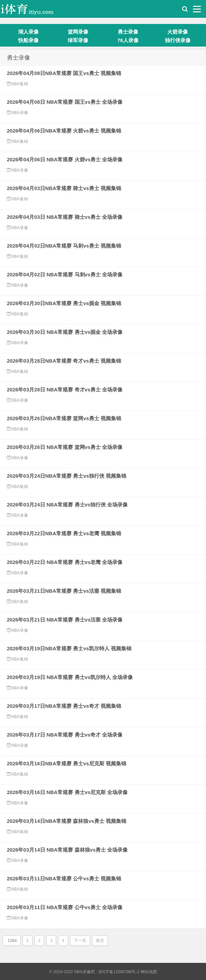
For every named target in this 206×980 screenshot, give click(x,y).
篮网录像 (78, 32)
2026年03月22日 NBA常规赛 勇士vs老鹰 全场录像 (65, 562)
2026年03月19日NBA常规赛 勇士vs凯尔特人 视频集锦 (69, 648)
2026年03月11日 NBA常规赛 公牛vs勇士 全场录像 (65, 907)
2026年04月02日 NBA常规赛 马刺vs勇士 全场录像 (65, 274)
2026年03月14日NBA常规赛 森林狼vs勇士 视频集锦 (67, 821)
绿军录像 (78, 40)
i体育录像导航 (34, 11)
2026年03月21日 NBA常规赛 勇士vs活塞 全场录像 (65, 620)
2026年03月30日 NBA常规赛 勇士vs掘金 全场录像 (65, 332)
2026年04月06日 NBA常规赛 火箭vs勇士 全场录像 (65, 159)
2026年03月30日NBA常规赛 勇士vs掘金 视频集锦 (64, 303)
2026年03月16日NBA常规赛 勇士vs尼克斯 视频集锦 (67, 763)
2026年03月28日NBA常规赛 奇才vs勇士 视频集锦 (64, 361)
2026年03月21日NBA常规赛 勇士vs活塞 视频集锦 (64, 591)
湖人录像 (28, 32)
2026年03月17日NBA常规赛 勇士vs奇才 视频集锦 (64, 706)
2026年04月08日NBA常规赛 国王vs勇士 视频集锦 (64, 73)
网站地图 (149, 972)
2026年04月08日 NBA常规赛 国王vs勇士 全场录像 (65, 102)
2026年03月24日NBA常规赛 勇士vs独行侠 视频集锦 (67, 476)
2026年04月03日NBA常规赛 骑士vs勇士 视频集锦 (64, 188)
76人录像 (128, 40)
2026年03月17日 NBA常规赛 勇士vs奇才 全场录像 (65, 735)
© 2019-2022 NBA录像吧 (72, 972)
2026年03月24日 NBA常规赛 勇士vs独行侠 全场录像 (67, 505)
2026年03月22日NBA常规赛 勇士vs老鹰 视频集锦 (64, 533)
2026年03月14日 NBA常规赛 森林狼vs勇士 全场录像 (67, 850)
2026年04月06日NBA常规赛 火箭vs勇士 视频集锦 (64, 131)
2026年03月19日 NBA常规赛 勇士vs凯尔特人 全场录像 (70, 677)
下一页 (80, 941)
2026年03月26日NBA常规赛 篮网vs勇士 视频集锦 (64, 418)
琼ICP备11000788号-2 (119, 972)
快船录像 (28, 40)
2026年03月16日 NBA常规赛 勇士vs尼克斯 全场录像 (67, 792)
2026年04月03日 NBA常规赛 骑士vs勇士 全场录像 (65, 217)
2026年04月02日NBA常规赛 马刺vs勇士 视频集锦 (64, 246)
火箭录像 (178, 32)
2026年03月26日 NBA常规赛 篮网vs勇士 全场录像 (65, 447)
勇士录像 (128, 32)
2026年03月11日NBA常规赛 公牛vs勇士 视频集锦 (64, 878)
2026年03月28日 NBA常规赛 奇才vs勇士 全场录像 (65, 390)
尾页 (100, 941)
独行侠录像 (178, 40)
